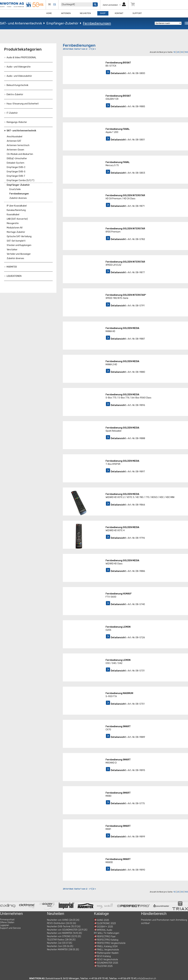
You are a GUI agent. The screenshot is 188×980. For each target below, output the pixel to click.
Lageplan (5, 925)
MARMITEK (10, 267)
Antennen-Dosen (15, 150)
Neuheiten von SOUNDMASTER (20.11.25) (67, 930)
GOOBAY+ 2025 (105, 927)
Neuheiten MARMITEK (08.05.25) (63, 950)
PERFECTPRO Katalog (108, 940)
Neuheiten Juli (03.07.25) (60, 943)
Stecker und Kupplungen (19, 245)
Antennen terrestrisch (18, 145)
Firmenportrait (7, 920)
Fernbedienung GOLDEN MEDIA (122, 328)
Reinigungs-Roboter (16, 122)
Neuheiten (85, 13)
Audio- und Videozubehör (18, 76)
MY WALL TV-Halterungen (107, 933)
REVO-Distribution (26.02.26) (61, 923)
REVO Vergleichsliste (107, 960)
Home (49, 13)
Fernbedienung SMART (118, 726)
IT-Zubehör (11, 113)
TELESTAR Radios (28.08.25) (61, 940)
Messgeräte (13, 223)
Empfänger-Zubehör (62, 23)
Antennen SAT (14, 141)
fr (55, 4)
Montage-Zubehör (16, 232)
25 (178, 52)
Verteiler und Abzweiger (19, 254)
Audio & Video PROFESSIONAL (20, 58)
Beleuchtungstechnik (16, 85)
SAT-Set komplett (16, 241)
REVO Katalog (104, 956)
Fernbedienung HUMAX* (119, 594)
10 (174, 52)
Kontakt (119, 13)
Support (137, 13)
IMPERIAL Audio (105, 930)
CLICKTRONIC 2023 (106, 923)
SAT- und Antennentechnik (21, 23)
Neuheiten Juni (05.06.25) (60, 946)
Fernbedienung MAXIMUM (119, 693)
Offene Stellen (7, 922)
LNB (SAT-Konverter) (17, 219)
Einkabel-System (16, 163)
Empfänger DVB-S (16, 172)
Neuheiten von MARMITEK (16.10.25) (64, 933)
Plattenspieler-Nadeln (108, 953)
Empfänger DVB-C (16, 167)
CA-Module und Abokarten (20, 154)
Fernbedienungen (97, 23)
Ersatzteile (15, 189)
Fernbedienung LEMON (118, 627)
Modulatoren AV (15, 228)
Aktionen (66, 13)
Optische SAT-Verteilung (19, 236)
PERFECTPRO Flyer (106, 937)
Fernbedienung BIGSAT (118, 63)
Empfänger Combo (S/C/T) (21, 180)
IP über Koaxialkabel (17, 206)
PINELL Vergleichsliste (108, 950)
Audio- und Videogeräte (17, 67)
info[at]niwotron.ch (147, 979)
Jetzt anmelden (114, 5)
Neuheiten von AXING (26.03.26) (63, 920)
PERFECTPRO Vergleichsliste (111, 943)
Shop (103, 13)
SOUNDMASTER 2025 (108, 963)
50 (182, 52)
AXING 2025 (103, 920)
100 (186, 52)
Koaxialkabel (13, 215)
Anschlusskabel (14, 137)
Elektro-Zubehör (14, 94)
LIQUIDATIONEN (13, 276)
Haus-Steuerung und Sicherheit (21, 104)
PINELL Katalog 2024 (107, 946)
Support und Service (10, 928)
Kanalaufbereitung (16, 210)
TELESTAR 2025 (105, 966)
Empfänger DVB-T (16, 176)
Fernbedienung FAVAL (118, 129)
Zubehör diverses (18, 198)
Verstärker (12, 250)
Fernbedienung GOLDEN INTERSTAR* (126, 295)
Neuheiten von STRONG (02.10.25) (64, 936)
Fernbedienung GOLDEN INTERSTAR (125, 195)
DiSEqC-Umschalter (17, 159)
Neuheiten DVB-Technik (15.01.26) (64, 927)
